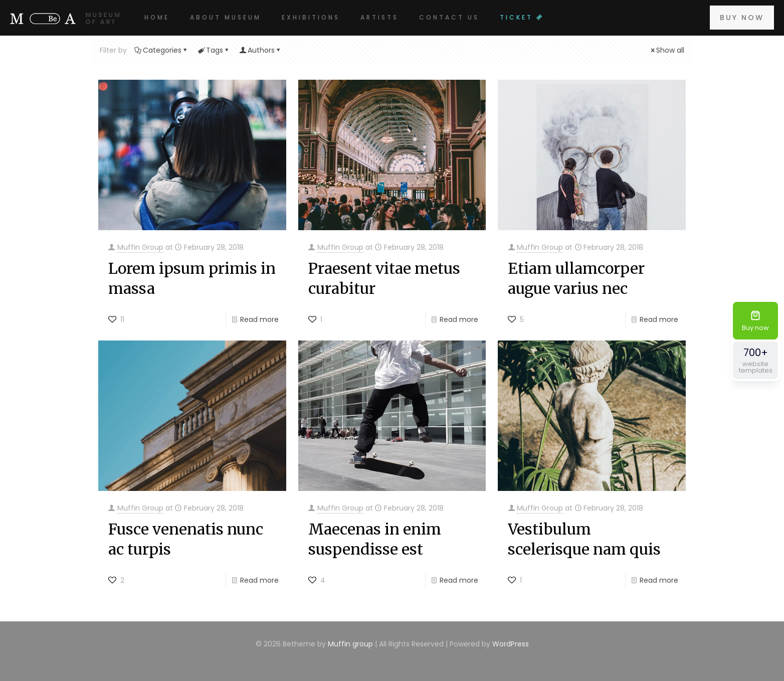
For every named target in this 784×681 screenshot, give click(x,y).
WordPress (511, 644)
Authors (260, 50)
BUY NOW (742, 18)
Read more (259, 319)
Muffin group (350, 644)
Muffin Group (140, 247)
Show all (667, 50)
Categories (161, 50)
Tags (214, 50)
